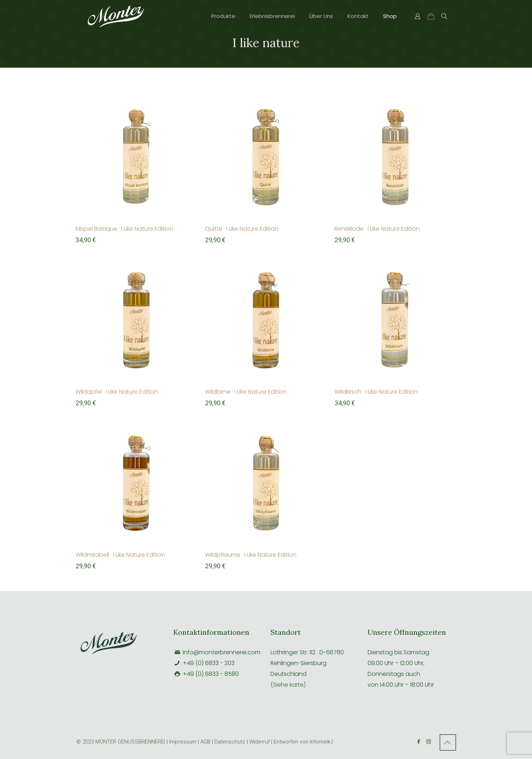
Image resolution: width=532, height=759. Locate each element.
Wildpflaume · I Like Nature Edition (251, 555)
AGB (205, 742)
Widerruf (260, 742)
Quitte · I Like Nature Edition (242, 229)
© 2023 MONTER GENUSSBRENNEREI (121, 742)
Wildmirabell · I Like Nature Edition (120, 555)
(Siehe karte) (288, 685)
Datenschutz (230, 742)
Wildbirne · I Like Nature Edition (246, 392)
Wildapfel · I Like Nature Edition (117, 392)
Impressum (183, 742)
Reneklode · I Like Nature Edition (377, 229)
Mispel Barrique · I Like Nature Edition (124, 229)
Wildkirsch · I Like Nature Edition (376, 392)
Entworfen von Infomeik (302, 742)
